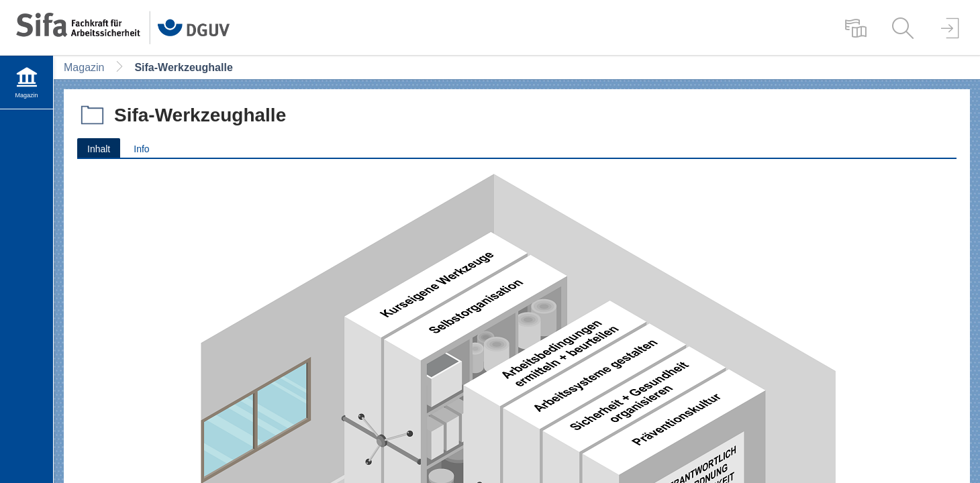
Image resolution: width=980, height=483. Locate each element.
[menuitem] (856, 28)
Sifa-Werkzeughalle (183, 67)
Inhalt (94, 148)
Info (141, 149)
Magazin (84, 67)
